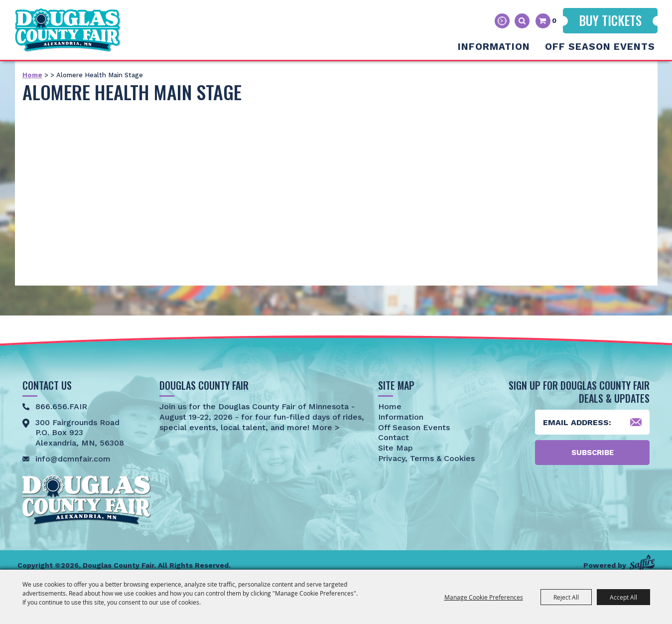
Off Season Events (600, 47)
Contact (394, 437)
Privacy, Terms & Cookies (426, 458)
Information (494, 47)
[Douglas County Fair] (70, 29)
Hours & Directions (502, 21)
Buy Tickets (610, 20)
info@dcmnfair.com (73, 459)
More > (325, 427)
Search (522, 21)
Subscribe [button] (593, 453)
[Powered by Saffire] (642, 562)
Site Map (396, 448)
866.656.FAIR (61, 406)
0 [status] (554, 20)
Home (32, 75)
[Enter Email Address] (592, 422)
